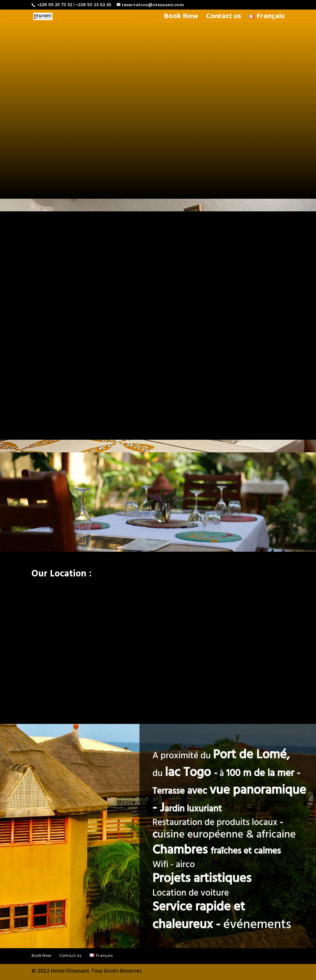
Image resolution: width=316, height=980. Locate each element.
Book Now (181, 18)
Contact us (224, 18)
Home (146, 18)
